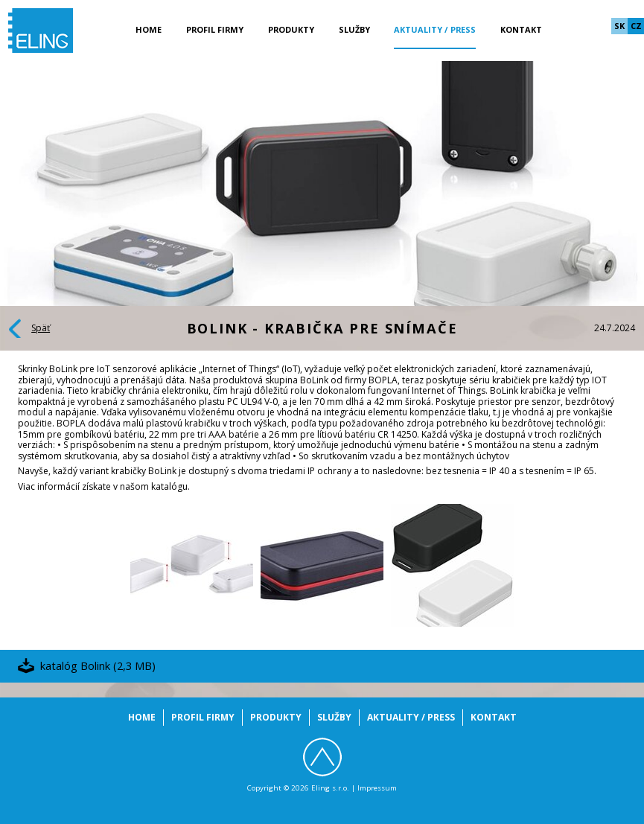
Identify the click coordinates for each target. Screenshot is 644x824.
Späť (41, 328)
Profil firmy (215, 29)
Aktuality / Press (435, 29)
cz (636, 26)
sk (619, 26)
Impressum (377, 788)
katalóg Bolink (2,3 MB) (98, 665)
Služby (354, 29)
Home (149, 29)
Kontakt (521, 29)
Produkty (291, 29)
